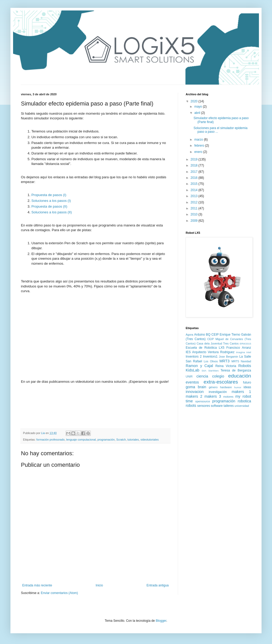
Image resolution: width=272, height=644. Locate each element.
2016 (195, 178)
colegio (218, 376)
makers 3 (213, 396)
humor (238, 387)
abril (198, 113)
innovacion (195, 392)
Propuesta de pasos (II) (49, 206)
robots (191, 406)
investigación (218, 392)
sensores (204, 406)
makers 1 (241, 392)
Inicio (99, 585)
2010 (195, 214)
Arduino (199, 335)
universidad (242, 406)
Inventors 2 (194, 357)
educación (240, 376)
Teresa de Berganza (236, 370)
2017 (195, 172)
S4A (204, 371)
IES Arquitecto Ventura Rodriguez (210, 352)
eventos (192, 382)
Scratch (121, 440)
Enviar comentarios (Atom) (59, 593)
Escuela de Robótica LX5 (205, 348)
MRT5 (235, 361)
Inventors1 (210, 357)
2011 (195, 208)
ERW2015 (245, 344)
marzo (199, 140)
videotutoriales (150, 440)
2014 (195, 190)
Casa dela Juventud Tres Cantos (218, 343)
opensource (203, 401)
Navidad (246, 361)
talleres (229, 406)
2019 (195, 159)
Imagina (240, 352)
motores (228, 397)
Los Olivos (211, 361)
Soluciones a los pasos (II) (52, 212)
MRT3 (225, 361)
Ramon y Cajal (199, 366)
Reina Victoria (226, 366)
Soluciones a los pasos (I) (51, 201)
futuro (247, 382)
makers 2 (194, 396)
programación (106, 440)
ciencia (202, 376)
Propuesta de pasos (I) (49, 195)
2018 (195, 165)
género (213, 387)
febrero (200, 146)
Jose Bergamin (229, 357)
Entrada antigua (158, 585)
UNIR (189, 376)
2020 (195, 101)
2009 (195, 221)
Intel (249, 352)
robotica (244, 401)
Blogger (161, 621)
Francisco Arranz (239, 348)
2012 (195, 202)
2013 (195, 196)
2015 (195, 184)
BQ (208, 335)
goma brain (196, 387)
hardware (226, 387)
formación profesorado (50, 440)
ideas (247, 387)
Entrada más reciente (37, 585)
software (217, 406)
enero (199, 152)
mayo (199, 107)
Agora (189, 335)
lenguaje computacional (81, 440)
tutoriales (133, 440)
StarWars (213, 371)
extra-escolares (221, 382)
